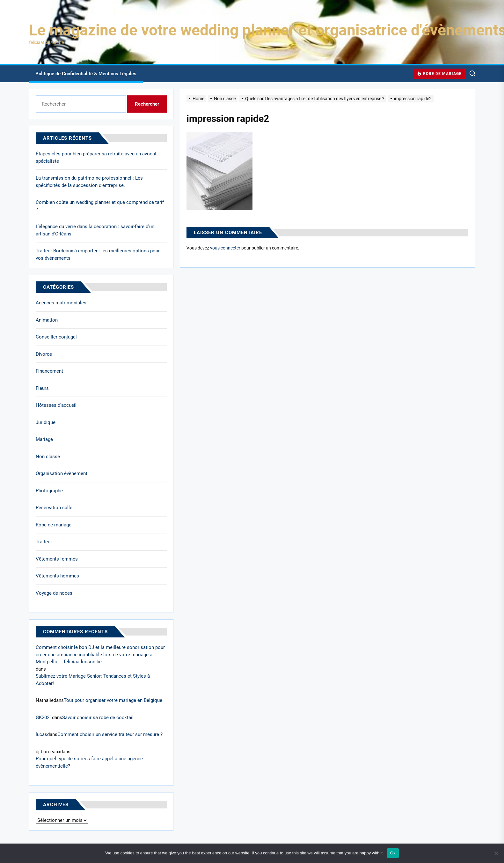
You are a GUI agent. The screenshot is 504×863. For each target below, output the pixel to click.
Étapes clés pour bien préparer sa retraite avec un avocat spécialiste (96, 157)
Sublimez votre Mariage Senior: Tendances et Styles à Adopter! (93, 680)
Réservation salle (54, 508)
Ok (393, 853)
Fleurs (42, 388)
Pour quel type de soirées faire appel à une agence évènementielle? (89, 762)
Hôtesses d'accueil (56, 405)
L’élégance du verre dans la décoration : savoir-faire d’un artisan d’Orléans (95, 230)
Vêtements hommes (57, 576)
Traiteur (44, 542)
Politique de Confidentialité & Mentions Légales (86, 74)
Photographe (49, 491)
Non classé (48, 457)
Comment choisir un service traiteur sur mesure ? (110, 734)
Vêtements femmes (57, 559)
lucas (41, 734)
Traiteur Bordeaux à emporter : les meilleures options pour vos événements (98, 254)
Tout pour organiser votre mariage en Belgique (113, 700)
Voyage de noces (54, 593)
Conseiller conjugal (56, 337)
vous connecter (225, 248)
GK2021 (44, 718)
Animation (47, 320)
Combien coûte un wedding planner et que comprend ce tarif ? (100, 206)
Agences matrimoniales (61, 303)
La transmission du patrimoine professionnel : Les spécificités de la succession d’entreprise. (89, 182)
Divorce (44, 354)
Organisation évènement (62, 473)
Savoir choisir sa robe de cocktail (98, 718)
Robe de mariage (54, 525)
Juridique (46, 422)
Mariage (44, 439)
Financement (49, 371)
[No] (496, 853)
